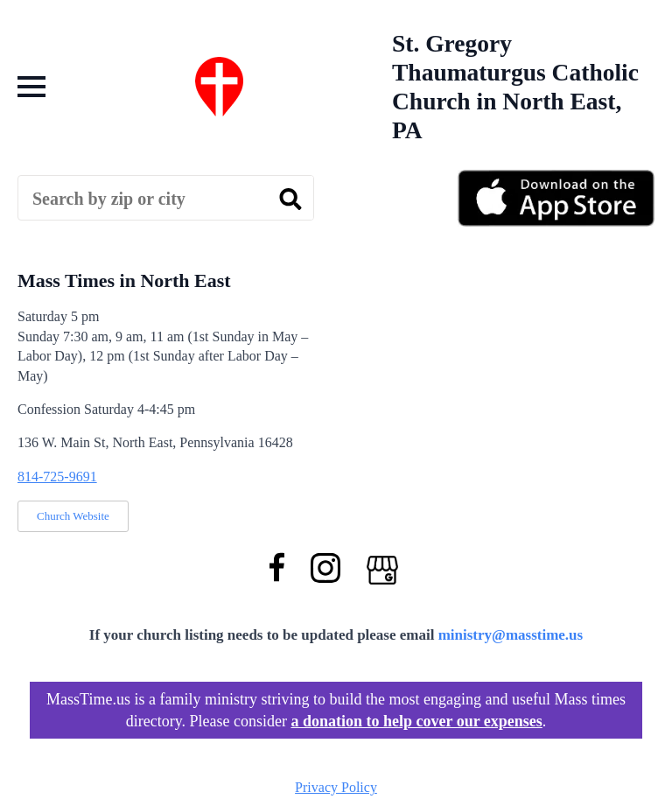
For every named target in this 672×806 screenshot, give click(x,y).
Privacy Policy (336, 787)
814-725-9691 (57, 477)
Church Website (73, 516)
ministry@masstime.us (511, 635)
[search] (290, 199)
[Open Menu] (31, 87)
